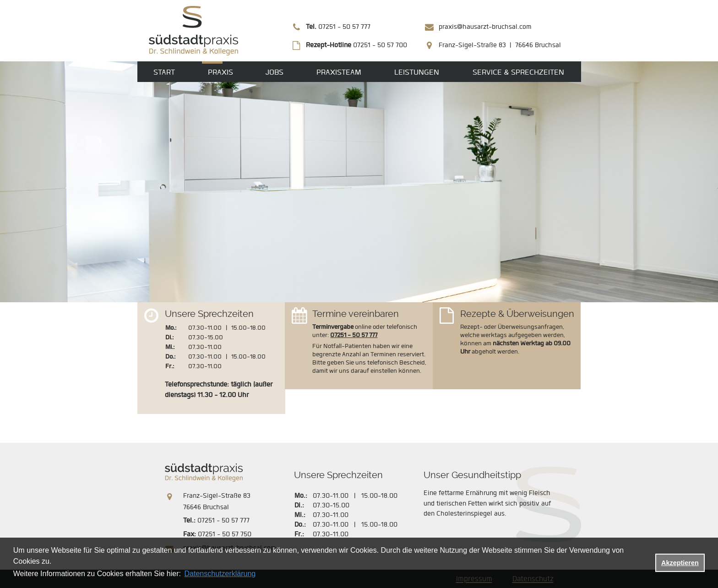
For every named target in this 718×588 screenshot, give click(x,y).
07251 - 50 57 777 (338, 27)
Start (164, 72)
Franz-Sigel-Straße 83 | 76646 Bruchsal (500, 45)
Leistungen (417, 72)
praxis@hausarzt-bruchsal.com (485, 27)
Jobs (275, 72)
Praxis (220, 72)
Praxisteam (339, 72)
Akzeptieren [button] (680, 563)
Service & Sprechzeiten (518, 72)
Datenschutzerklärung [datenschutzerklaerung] (220, 574)
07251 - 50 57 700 (356, 45)
